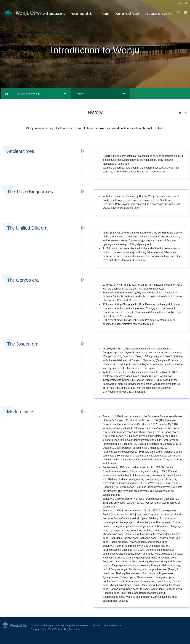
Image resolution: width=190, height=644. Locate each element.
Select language (178, 13)
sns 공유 (187, 113)
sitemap (185, 13)
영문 (21, 14)
